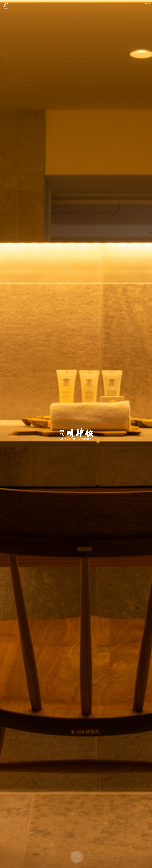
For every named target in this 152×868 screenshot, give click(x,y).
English (145, 3)
